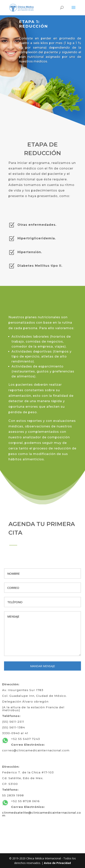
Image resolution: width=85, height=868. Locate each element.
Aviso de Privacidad (57, 863)
